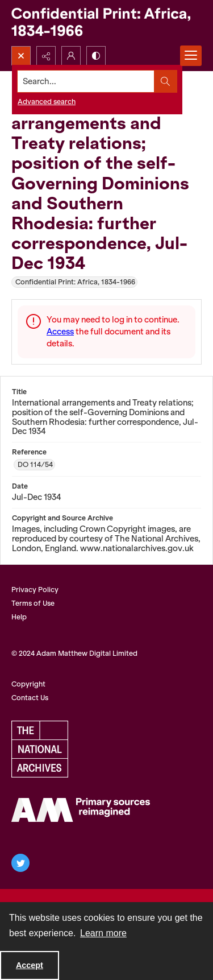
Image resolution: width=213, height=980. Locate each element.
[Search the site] (86, 81)
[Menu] (191, 56)
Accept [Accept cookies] (30, 965)
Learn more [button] (103, 933)
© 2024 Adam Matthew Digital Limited (74, 653)
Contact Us (30, 698)
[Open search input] (21, 56)
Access (60, 332)
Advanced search (47, 102)
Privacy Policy (35, 590)
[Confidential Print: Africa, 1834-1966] (106, 23)
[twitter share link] (20, 863)
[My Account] (71, 56)
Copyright (28, 684)
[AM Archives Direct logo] (81, 810)
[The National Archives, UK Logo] (40, 749)
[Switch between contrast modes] (96, 56)
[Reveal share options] (46, 56)
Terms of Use (33, 603)
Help (19, 617)
